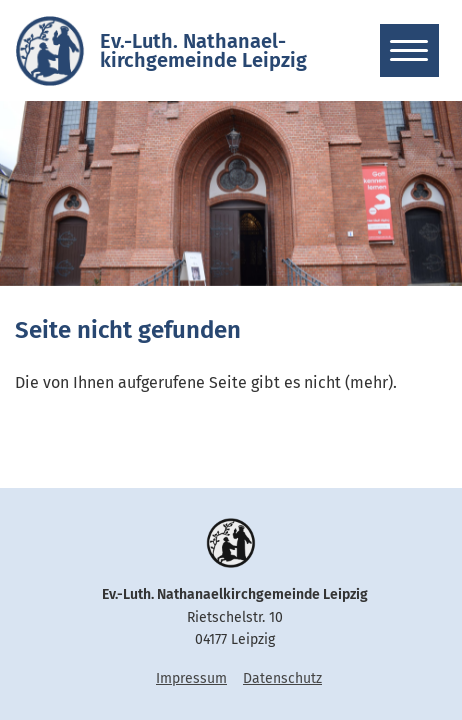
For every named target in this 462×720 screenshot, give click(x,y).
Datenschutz (282, 678)
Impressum (191, 678)
